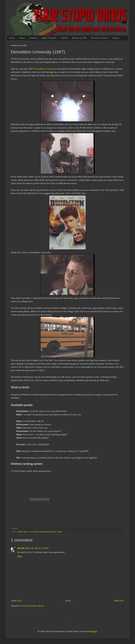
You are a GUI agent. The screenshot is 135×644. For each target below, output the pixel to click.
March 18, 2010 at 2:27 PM (37, 548)
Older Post (119, 601)
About (22, 38)
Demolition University (45, 69)
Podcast (33, 38)
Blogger (94, 632)
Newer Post (17, 601)
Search (116, 38)
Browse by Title (79, 38)
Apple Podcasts (49, 38)
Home (12, 38)
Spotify (64, 38)
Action (26, 532)
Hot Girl (21, 548)
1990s (20, 532)
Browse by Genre (99, 38)
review (60, 532)
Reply (20, 557)
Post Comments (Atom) (33, 606)
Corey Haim (34, 532)
